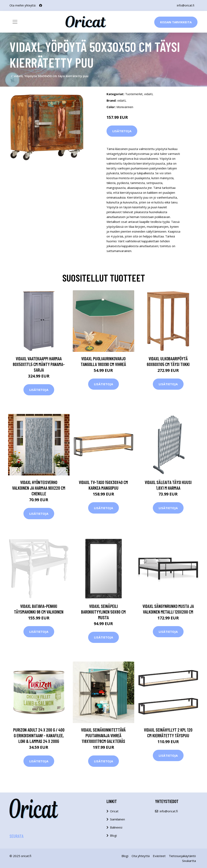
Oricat (114, 811)
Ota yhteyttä (141, 856)
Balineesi (116, 827)
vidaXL (149, 94)
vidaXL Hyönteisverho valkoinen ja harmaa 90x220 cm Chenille (39, 488)
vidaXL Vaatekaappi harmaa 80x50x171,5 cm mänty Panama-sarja (39, 364)
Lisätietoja (122, 131)
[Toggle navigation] (15, 22)
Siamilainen (117, 819)
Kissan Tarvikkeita (176, 22)
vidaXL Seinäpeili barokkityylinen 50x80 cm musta (103, 612)
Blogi (113, 835)
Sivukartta (189, 861)
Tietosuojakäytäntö (182, 856)
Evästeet (159, 856)
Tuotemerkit (134, 94)
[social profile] (41, 5)
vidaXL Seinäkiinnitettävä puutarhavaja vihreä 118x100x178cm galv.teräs (103, 735)
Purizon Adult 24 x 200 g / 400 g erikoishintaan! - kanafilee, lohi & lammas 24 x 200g (39, 735)
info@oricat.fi (186, 5)
